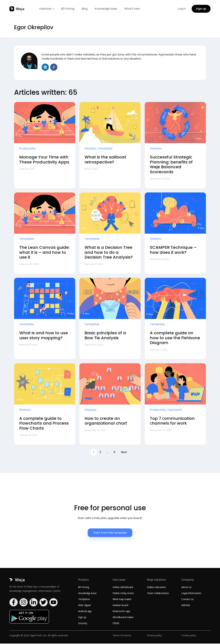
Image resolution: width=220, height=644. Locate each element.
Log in (182, 9)
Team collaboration (158, 594)
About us (186, 588)
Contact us (188, 600)
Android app (85, 612)
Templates (84, 600)
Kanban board (120, 606)
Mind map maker (122, 600)
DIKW (116, 624)
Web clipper (85, 606)
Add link (186, 606)
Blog (85, 9)
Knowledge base (106, 9)
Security (83, 624)
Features (45, 9)
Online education (156, 588)
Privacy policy (154, 636)
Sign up (201, 9)
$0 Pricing (68, 9)
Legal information (191, 594)
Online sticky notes (123, 594)
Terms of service (122, 636)
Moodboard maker (123, 618)
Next (124, 453)
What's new (132, 9)
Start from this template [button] (110, 533)
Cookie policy (189, 636)
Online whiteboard (123, 588)
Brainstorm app (121, 612)
